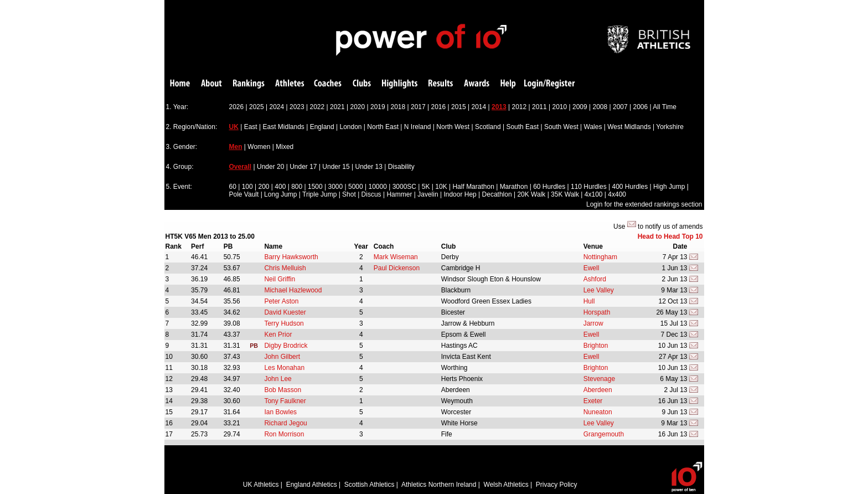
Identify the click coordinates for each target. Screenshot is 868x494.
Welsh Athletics (506, 485)
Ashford (595, 279)
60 (233, 187)
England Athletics (312, 485)
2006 (641, 107)
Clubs (362, 84)
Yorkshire (670, 127)
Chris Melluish (285, 268)
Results (441, 84)
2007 (620, 107)
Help (508, 84)
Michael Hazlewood (293, 290)
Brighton (596, 346)
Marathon (514, 187)
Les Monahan (284, 368)
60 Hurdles (549, 187)
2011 (539, 107)
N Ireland (418, 127)
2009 (580, 107)
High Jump (669, 187)
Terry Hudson (284, 323)
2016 (439, 107)
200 (263, 187)
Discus (371, 194)
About (211, 84)
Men (236, 147)
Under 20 (270, 167)
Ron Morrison (284, 434)
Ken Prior (278, 335)
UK (234, 127)
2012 (520, 107)
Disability (401, 167)
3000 (335, 187)
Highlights (400, 84)
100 (247, 187)
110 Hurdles (589, 187)
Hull (589, 301)
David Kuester (285, 312)
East (251, 127)
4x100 (594, 194)
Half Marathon (473, 187)
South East (522, 127)
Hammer (399, 194)
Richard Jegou (285, 423)
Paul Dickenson (397, 268)
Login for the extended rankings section (644, 204)
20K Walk (531, 194)
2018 (398, 107)
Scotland (488, 127)
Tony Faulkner (285, 401)
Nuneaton (598, 412)
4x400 (617, 194)
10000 (377, 187)
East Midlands (283, 127)
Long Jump (280, 194)
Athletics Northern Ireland (439, 485)
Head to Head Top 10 (670, 236)
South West (561, 127)
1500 (315, 187)
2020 (358, 107)
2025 (257, 107)
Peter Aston (281, 301)
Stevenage (599, 379)
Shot (349, 194)
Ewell (591, 268)
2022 (317, 107)
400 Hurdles (630, 187)
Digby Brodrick (286, 346)
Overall (241, 167)
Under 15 (336, 167)
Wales (593, 127)
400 (280, 187)
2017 (418, 107)
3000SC (404, 187)
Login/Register (550, 84)
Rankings (249, 84)
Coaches (328, 84)
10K (441, 187)
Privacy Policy (557, 485)
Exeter (593, 401)
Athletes (290, 84)
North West (453, 127)
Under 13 (369, 167)
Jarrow (593, 323)
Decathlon (497, 194)
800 (297, 187)
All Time (665, 107)
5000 (356, 187)
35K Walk (565, 194)
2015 (459, 107)
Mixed (285, 147)
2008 (600, 107)
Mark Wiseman (396, 257)
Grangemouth (604, 434)
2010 (560, 107)
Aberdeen (598, 390)
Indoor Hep (460, 194)
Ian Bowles (280, 412)
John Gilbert (282, 357)
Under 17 (303, 167)
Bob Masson (283, 390)
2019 (378, 107)
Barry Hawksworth (291, 257)
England (322, 127)
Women (259, 147)
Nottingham (600, 257)
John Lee (278, 379)
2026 (237, 107)
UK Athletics (261, 485)
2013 (499, 107)
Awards (477, 84)
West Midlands (629, 127)
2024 (277, 107)
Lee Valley (599, 290)
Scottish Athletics (370, 485)
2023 (297, 107)
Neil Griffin (280, 279)
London (350, 127)
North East (383, 127)
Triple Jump (319, 194)
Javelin (428, 194)
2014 (479, 107)
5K (426, 187)
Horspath (597, 312)
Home (180, 84)
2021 (337, 107)
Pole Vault (244, 194)
